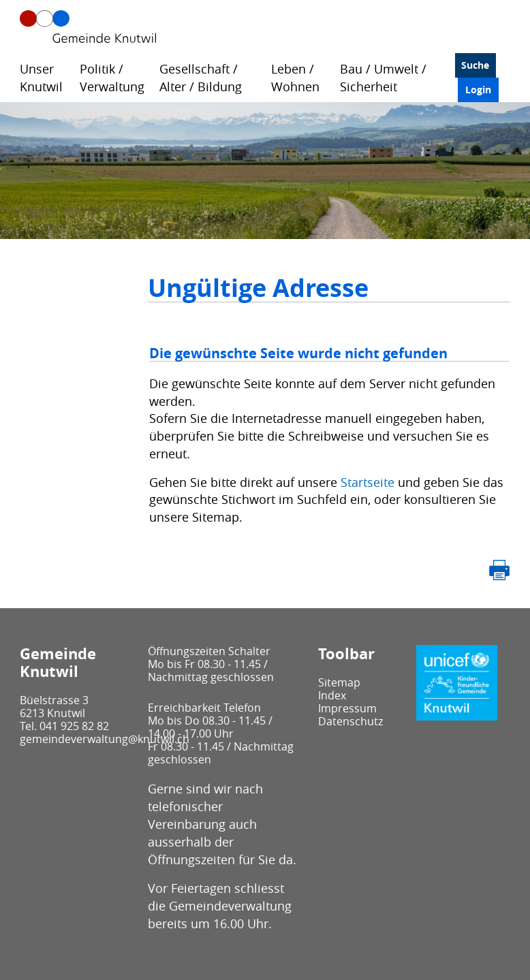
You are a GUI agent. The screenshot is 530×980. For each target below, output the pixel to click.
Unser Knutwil (41, 78)
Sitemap (339, 682)
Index (332, 695)
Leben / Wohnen (295, 78)
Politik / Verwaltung (112, 78)
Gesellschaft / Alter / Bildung (201, 78)
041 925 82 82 (74, 726)
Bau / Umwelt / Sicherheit (383, 78)
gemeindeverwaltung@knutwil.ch (105, 739)
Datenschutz (350, 721)
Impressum (347, 708)
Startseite (368, 482)
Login (478, 90)
